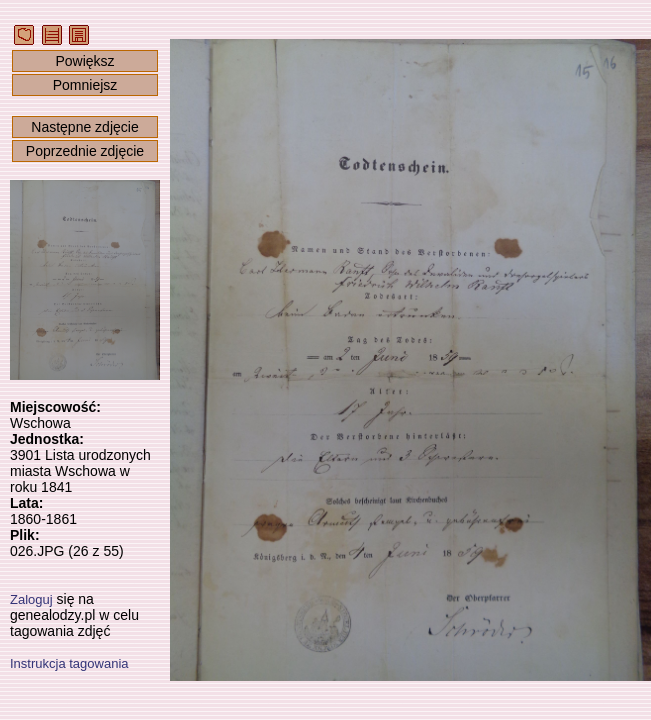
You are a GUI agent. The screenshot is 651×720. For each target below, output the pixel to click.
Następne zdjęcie (84, 127)
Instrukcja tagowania (69, 663)
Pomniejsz (85, 85)
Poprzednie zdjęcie (85, 151)
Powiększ (84, 61)
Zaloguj (31, 599)
